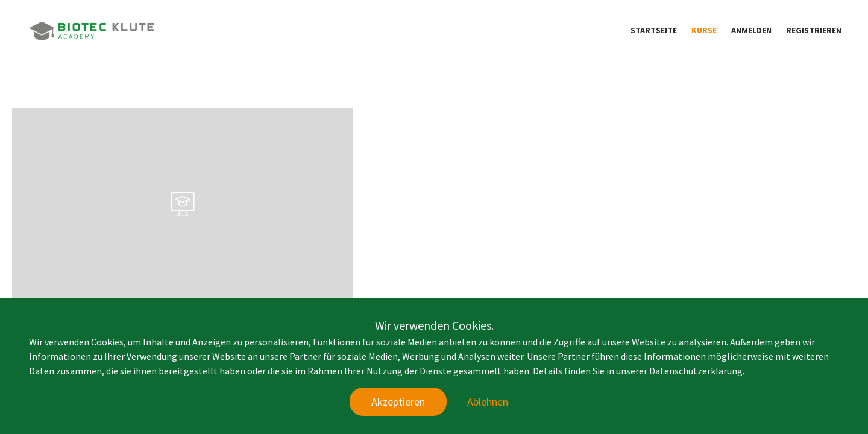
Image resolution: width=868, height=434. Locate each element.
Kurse (704, 30)
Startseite (654, 30)
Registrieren (814, 30)
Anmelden (751, 30)
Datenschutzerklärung (696, 371)
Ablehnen (488, 402)
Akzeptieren (398, 402)
